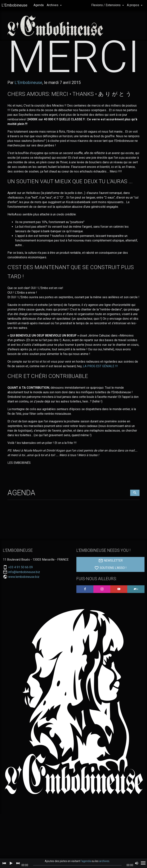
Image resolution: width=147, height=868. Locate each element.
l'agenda (86, 861)
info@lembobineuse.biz (24, 588)
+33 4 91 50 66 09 (20, 583)
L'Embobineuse (14, 5)
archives (104, 861)
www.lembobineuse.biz (24, 592)
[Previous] (4, 863)
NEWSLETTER (111, 576)
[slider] (77, 865)
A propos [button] (133, 5)
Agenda (39, 5)
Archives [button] (53, 5)
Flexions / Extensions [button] (106, 5)
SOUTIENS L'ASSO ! (110, 584)
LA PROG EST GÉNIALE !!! (100, 382)
